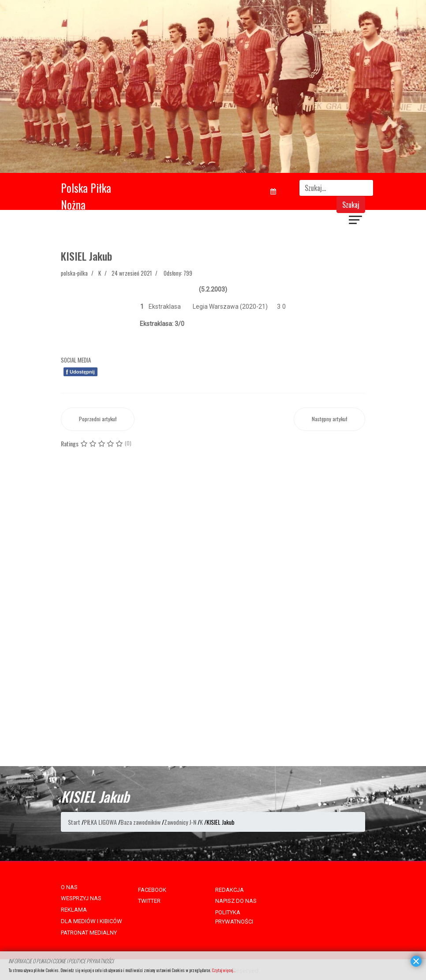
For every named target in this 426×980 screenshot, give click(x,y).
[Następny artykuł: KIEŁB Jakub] (329, 419)
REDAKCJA (230, 890)
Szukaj (351, 205)
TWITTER (149, 901)
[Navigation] (356, 221)
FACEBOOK (152, 890)
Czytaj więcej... (224, 970)
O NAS (69, 887)
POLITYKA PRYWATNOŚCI (234, 917)
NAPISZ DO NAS (236, 901)
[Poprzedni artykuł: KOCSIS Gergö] (98, 419)
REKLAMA (74, 910)
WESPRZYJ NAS (81, 898)
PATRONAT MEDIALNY (89, 933)
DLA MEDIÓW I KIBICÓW (92, 921)
